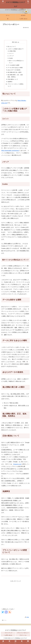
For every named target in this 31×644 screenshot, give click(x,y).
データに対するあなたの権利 (15, 68)
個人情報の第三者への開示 (15, 72)
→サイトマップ (8, 633)
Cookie (11, 58)
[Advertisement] (15, 34)
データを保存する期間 (13, 65)
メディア (11, 56)
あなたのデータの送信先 (14, 70)
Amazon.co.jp (17, 464)
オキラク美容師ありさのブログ (16, 4)
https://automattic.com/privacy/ (10, 150)
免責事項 (10, 82)
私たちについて (12, 46)
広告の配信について (13, 79)
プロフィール (23, 635)
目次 (13, 42)
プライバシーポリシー (23, 633)
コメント (11, 53)
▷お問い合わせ (8, 635)
